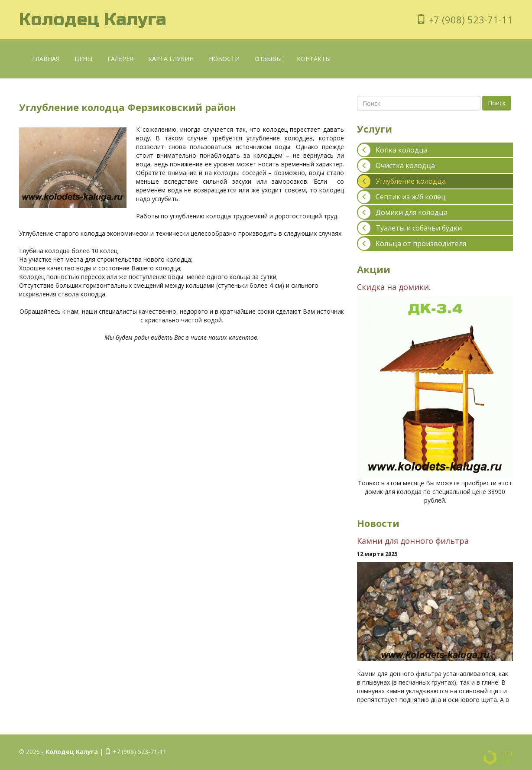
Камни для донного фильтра (413, 541)
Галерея (120, 59)
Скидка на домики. (394, 287)
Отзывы (268, 59)
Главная (46, 59)
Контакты (314, 59)
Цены (83, 59)
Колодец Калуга (93, 19)
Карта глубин (171, 59)
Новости (224, 59)
